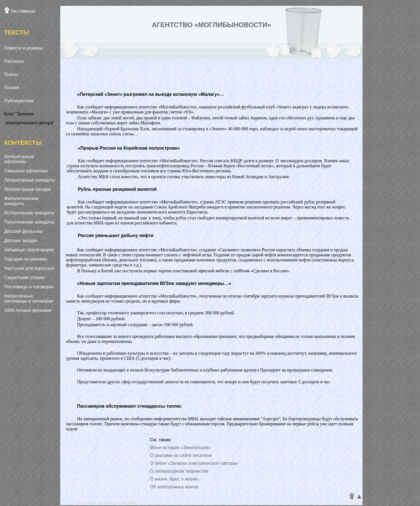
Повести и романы (24, 48)
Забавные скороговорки (29, 250)
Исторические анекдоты (29, 213)
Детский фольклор (24, 231)
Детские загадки (21, 241)
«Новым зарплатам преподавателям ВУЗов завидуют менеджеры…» (154, 283)
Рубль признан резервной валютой (117, 189)
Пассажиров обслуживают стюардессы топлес (129, 406)
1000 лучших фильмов (28, 310)
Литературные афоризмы (19, 159)
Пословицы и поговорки (29, 287)
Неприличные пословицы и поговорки (29, 299)
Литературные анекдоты (30, 180)
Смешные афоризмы (26, 171)
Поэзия (12, 88)
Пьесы (11, 74)
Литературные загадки (28, 189)
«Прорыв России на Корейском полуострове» (129, 148)
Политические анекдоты (29, 222)
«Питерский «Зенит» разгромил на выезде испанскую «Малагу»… (150, 94)
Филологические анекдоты (21, 201)
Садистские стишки (24, 278)
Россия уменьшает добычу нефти (116, 235)
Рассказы (14, 61)
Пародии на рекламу (26, 259)
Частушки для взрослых (29, 268)
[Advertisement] (30, 401)
